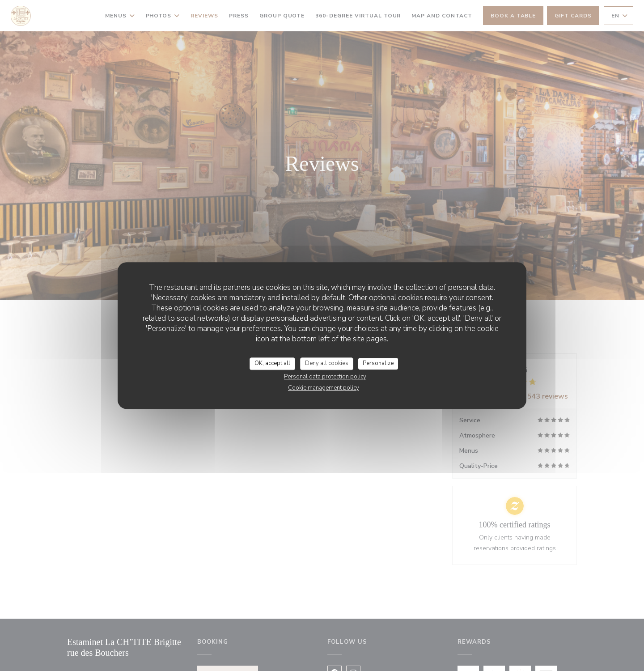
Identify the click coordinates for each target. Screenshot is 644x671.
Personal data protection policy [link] (325, 377)
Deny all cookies (327, 363)
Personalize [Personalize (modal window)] (378, 363)
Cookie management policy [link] (324, 388)
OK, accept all (272, 363)
